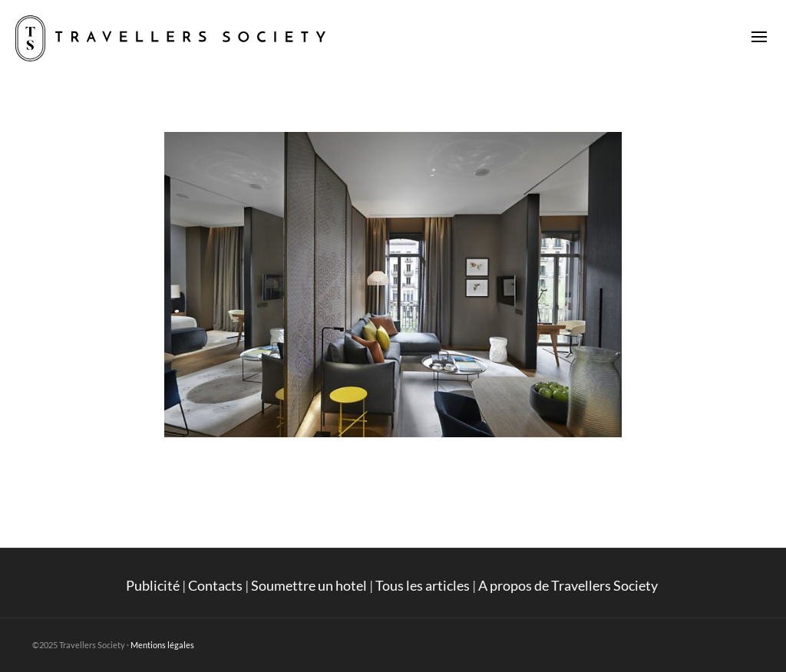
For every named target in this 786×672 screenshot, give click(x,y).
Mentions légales (162, 645)
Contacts (215, 585)
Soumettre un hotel (309, 585)
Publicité (153, 585)
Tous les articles (423, 585)
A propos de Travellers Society (569, 585)
